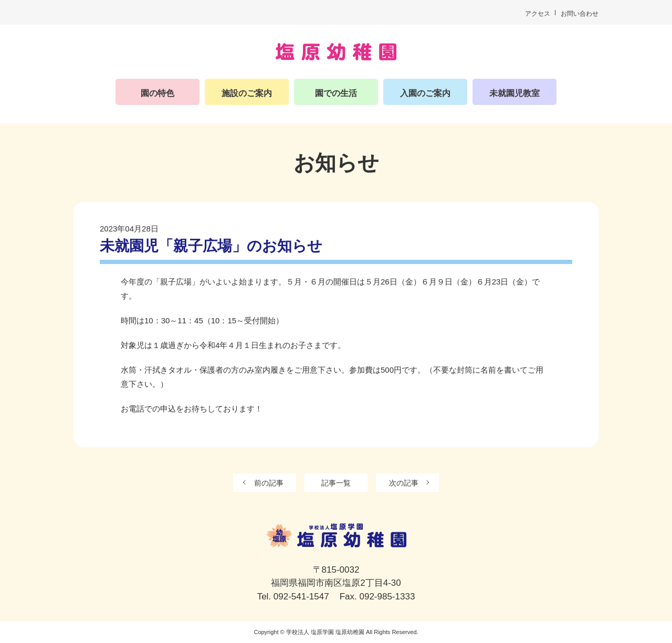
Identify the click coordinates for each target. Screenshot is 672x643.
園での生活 (336, 93)
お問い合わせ (580, 14)
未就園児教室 (514, 93)
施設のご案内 (247, 93)
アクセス (538, 14)
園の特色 (157, 93)
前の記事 (269, 483)
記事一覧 (336, 483)
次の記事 (404, 483)
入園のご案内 (425, 93)
